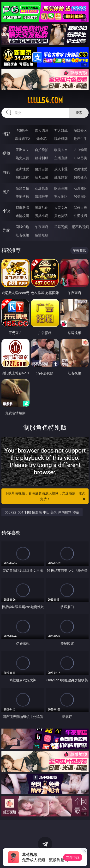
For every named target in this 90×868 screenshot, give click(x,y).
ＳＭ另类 (80, 158)
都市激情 (22, 207)
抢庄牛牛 (80, 139)
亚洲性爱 (22, 169)
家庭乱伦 (42, 207)
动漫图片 (80, 188)
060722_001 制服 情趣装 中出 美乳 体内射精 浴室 (42, 512)
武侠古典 (80, 207)
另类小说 (42, 216)
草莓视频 (61, 227)
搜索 (79, 113)
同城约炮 (22, 227)
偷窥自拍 (22, 188)
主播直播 (61, 158)
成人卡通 (61, 169)
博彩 (6, 134)
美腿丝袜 (22, 196)
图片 (6, 192)
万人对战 (61, 130)
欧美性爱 (80, 169)
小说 (6, 211)
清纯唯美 (42, 196)
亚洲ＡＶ (22, 150)
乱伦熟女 (61, 177)
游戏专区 (80, 130)
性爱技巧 (80, 216)
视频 (6, 153)
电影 (6, 172)
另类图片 (80, 196)
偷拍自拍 (42, 169)
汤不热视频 (80, 227)
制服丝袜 (22, 177)
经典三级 (42, 177)
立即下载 (73, 857)
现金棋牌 (61, 139)
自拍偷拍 (42, 150)
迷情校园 (22, 216)
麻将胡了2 (22, 139)
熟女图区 (61, 196)
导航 (6, 230)
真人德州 (42, 130)
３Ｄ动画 (80, 150)
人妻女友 (61, 207)
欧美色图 (61, 188)
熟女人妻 (22, 158)
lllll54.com (45, 100)
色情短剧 (42, 235)
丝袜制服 (42, 158)
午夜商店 (42, 227)
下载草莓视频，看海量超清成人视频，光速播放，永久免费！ (46, 496)
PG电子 (22, 130)
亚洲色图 (42, 188)
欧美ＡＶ (61, 150)
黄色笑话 (61, 216)
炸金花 (42, 139)
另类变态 (80, 177)
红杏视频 (22, 235)
